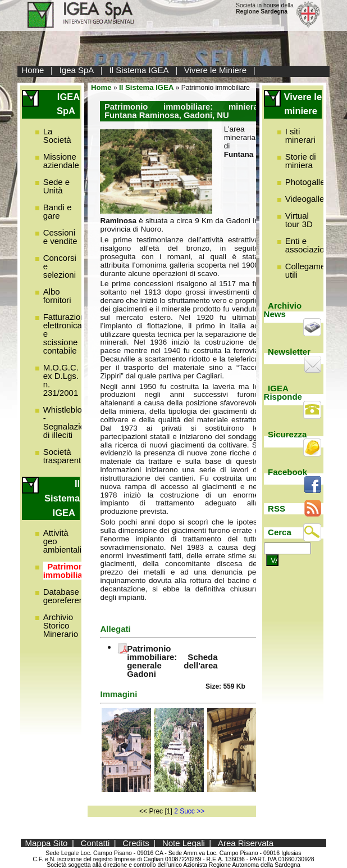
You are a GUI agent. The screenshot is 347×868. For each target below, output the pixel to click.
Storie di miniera (301, 161)
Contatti (95, 843)
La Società (57, 135)
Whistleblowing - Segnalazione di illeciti (71, 422)
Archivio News (283, 310)
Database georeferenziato (72, 596)
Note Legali (184, 843)
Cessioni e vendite (60, 237)
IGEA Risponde (283, 392)
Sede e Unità (57, 186)
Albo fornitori (57, 296)
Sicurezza (287, 434)
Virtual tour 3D (299, 220)
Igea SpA (77, 70)
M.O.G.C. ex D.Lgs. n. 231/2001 (61, 380)
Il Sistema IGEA (139, 70)
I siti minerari (300, 135)
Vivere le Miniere (215, 70)
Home (33, 70)
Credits (136, 843)
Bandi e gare (58, 211)
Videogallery (308, 199)
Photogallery (309, 182)
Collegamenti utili (310, 270)
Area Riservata (246, 843)
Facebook (287, 472)
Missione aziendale (61, 161)
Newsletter (289, 352)
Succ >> (192, 811)
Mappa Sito (47, 843)
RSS (277, 508)
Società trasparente (65, 456)
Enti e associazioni (308, 245)
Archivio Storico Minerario (61, 625)
